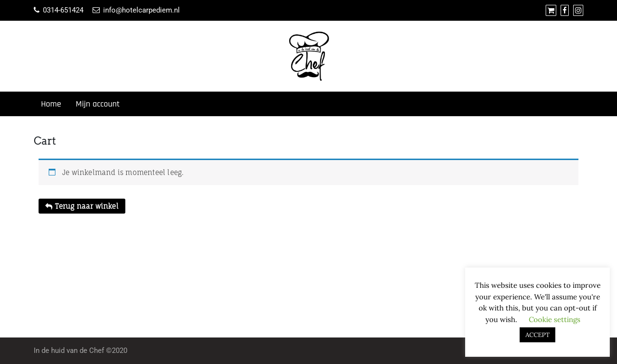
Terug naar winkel (86, 206)
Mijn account (98, 104)
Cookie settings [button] (555, 319)
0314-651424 (63, 10)
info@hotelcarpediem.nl (141, 10)
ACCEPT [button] (537, 335)
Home (51, 104)
